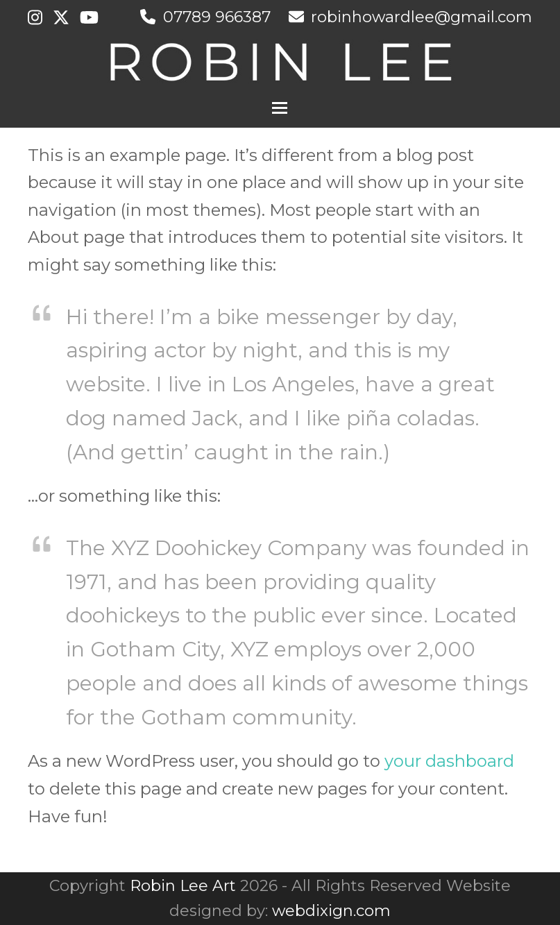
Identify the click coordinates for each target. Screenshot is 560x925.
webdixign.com (331, 911)
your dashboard (449, 761)
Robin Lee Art (183, 886)
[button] (280, 108)
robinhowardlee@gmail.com (422, 17)
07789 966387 (217, 17)
